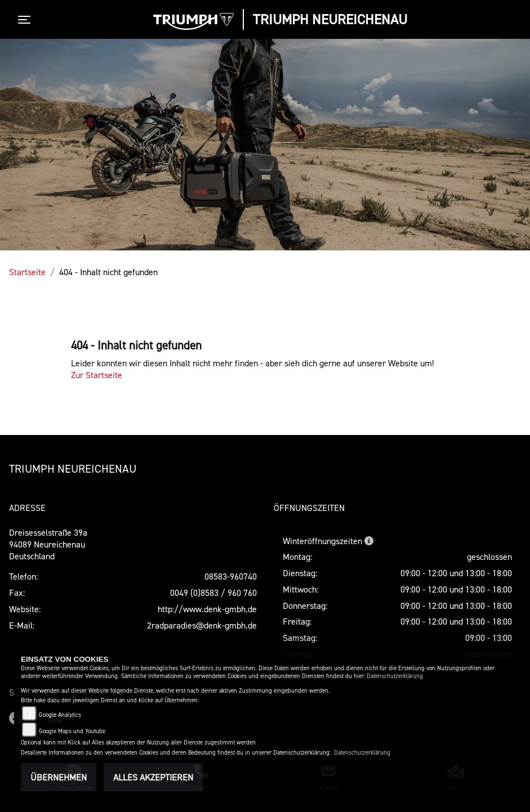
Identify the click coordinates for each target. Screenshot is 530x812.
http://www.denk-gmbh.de (207, 609)
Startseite (27, 272)
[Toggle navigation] (26, 20)
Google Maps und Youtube (72, 731)
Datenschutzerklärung (395, 676)
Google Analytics (60, 715)
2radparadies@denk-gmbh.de (202, 625)
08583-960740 (231, 576)
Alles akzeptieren (153, 777)
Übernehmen (59, 777)
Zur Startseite (97, 375)
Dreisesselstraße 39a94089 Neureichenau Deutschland (48, 544)
